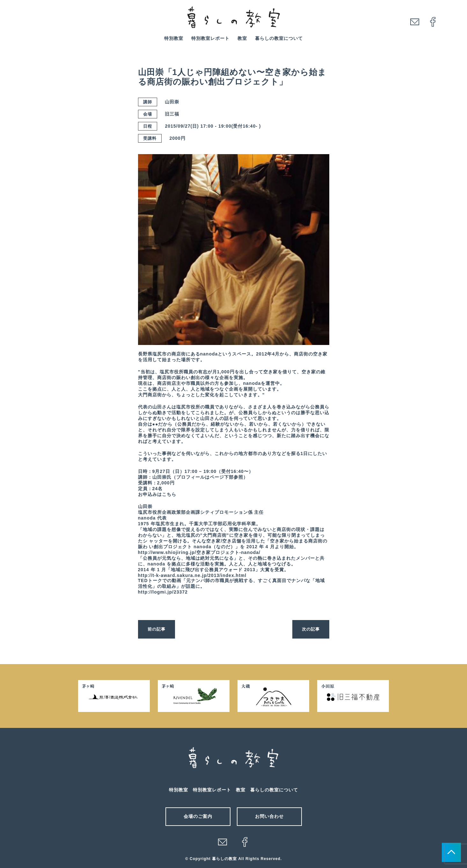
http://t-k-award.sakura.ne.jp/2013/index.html (192, 575)
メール (223, 842)
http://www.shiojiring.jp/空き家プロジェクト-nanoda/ (199, 552)
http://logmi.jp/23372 (163, 592)
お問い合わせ (269, 816)
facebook (433, 22)
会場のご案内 (198, 816)
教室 (242, 38)
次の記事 (310, 629)
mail (415, 22)
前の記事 (157, 629)
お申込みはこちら (157, 494)
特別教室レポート (210, 38)
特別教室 (174, 38)
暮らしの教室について (279, 38)
